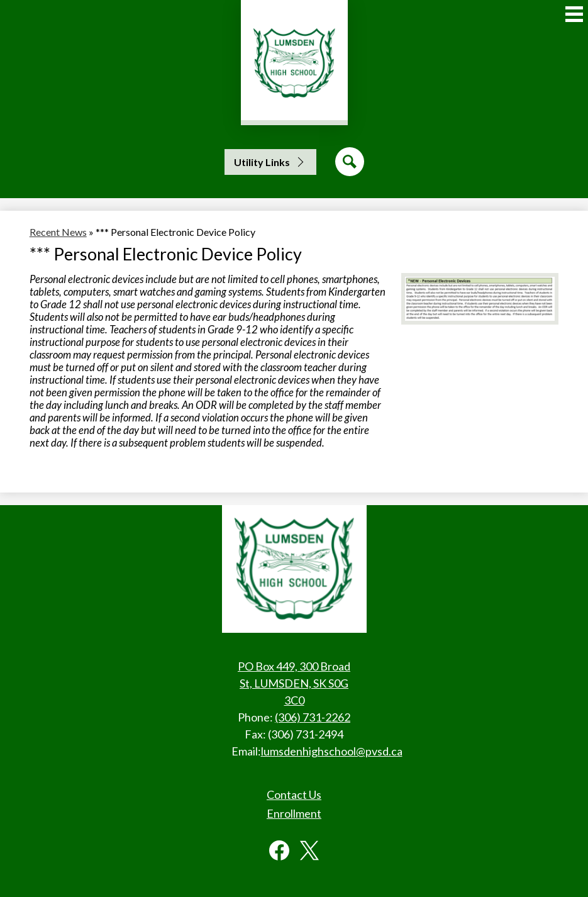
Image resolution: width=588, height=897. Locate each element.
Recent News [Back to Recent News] (58, 232)
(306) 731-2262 (313, 717)
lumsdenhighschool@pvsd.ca (332, 751)
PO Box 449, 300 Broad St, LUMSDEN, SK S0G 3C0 (294, 683)
